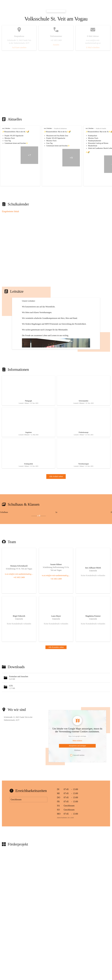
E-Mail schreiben (93, 47)
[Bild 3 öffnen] (23, 545)
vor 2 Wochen (6, 128)
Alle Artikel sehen (56, 506)
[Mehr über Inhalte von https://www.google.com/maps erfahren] (77, 770)
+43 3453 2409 (19, 607)
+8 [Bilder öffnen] (39, 545)
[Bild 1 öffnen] (23, 544)
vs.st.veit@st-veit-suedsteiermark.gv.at (19, 603)
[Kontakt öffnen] (19, 596)
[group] (56, 156)
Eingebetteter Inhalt (10, 211)
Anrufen (56, 45)
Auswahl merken (77, 784)
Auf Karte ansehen (19, 47)
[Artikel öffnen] (28, 414)
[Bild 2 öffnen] (7, 545)
